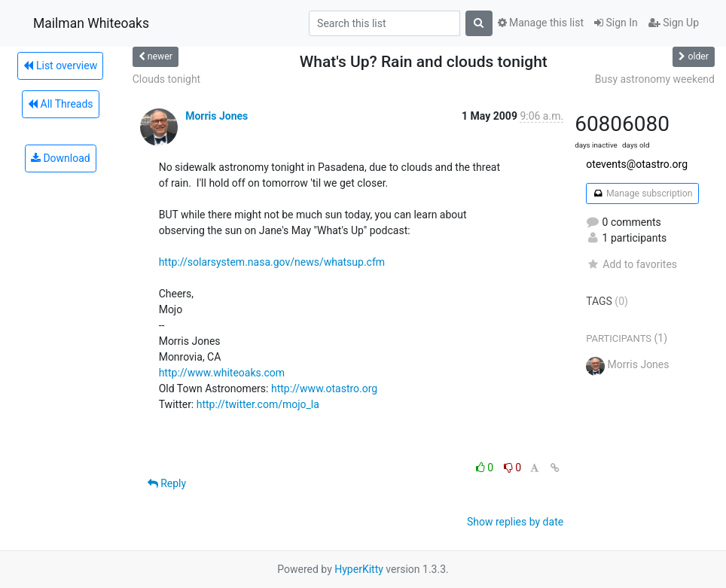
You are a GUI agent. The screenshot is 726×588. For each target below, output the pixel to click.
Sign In (616, 23)
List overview (60, 66)
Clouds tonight (167, 79)
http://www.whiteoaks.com (222, 373)
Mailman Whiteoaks (91, 23)
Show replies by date (515, 522)
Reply (167, 483)
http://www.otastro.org (324, 388)
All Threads (60, 104)
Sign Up (674, 23)
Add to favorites (631, 264)
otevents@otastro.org (637, 164)
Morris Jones (217, 116)
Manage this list (541, 23)
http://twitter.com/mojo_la (258, 404)
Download (61, 158)
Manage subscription (642, 193)
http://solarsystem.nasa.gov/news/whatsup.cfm (272, 262)
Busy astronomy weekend (655, 79)
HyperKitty (359, 569)
